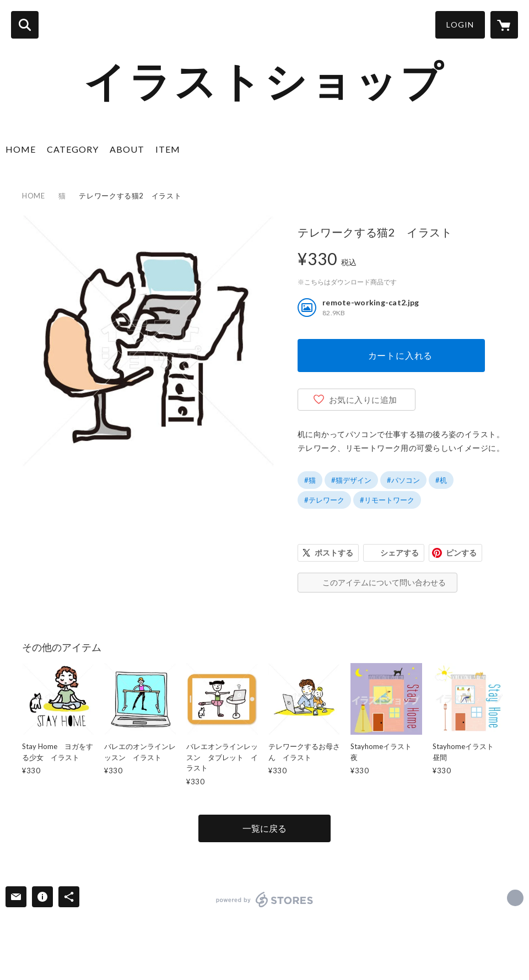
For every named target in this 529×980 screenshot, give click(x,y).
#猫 (310, 480)
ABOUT (127, 149)
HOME (21, 149)
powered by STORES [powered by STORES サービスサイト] (265, 900)
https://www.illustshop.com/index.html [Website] (515, 898)
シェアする (400, 553)
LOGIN (460, 25)
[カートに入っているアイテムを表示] (504, 25)
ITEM (168, 149)
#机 (441, 480)
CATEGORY (73, 149)
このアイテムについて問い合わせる (384, 582)
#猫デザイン (351, 480)
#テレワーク (324, 500)
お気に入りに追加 (363, 400)
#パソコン (403, 480)
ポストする (334, 553)
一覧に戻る (264, 828)
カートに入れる (401, 355)
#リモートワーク (387, 500)
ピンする (461, 553)
